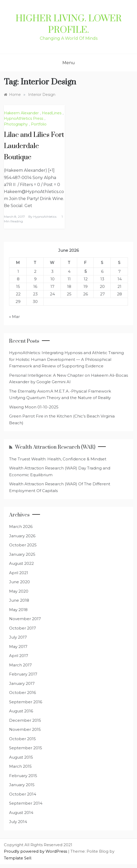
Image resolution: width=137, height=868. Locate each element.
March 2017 (20, 665)
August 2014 (21, 813)
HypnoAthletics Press (24, 118)
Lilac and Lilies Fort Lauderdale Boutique (34, 146)
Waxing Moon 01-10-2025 (34, 407)
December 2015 (25, 720)
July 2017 (18, 637)
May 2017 (18, 647)
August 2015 (21, 757)
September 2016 (26, 702)
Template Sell (18, 858)
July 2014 (18, 822)
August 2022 (21, 563)
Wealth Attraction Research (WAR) (55, 447)
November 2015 (25, 729)
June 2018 (19, 600)
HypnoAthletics (45, 217)
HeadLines (52, 113)
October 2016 (22, 693)
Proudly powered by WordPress (36, 851)
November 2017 (25, 619)
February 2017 (23, 674)
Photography (16, 124)
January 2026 (22, 536)
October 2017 (22, 628)
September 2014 (26, 803)
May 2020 (19, 591)
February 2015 (23, 776)
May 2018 (18, 610)
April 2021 (19, 573)
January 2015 (22, 785)
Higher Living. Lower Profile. (69, 24)
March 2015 (20, 766)
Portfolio (39, 124)
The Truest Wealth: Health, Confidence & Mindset (58, 459)
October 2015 (22, 739)
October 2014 (23, 794)
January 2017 (22, 683)
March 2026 (21, 526)
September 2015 (26, 748)
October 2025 (23, 545)
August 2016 (21, 711)
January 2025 (22, 554)
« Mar (14, 317)
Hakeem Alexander (21, 113)
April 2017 (19, 656)
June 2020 (19, 582)
